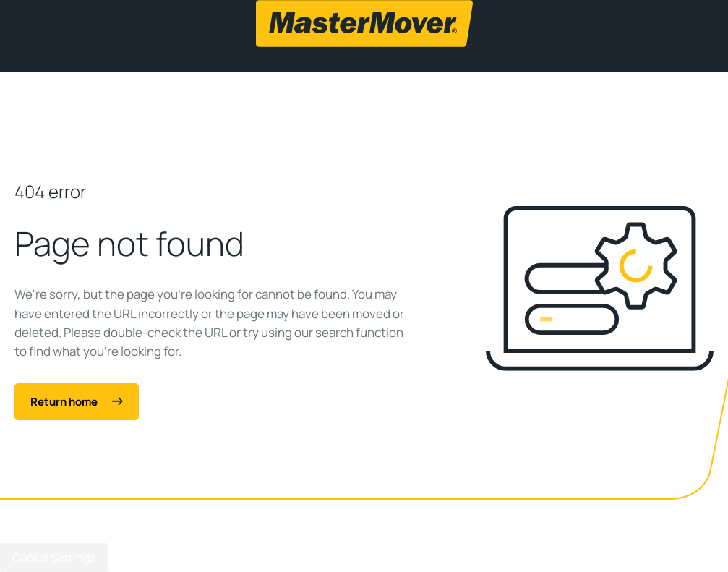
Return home (77, 402)
